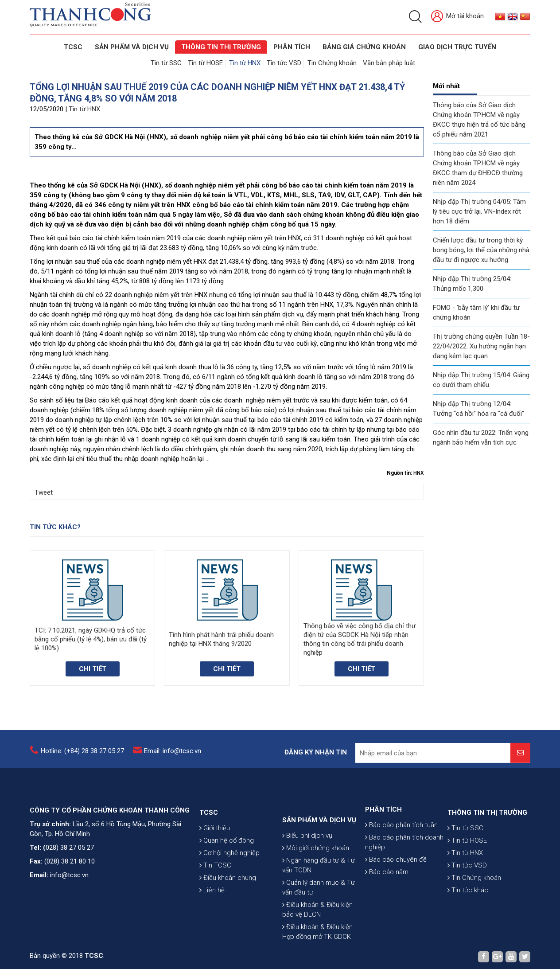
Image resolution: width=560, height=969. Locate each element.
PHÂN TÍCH (383, 833)
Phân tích (292, 47)
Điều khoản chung (228, 906)
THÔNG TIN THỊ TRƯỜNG (221, 47)
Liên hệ (212, 918)
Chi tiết (93, 669)
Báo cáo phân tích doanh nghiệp (404, 866)
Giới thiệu (215, 856)
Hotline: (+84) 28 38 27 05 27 (82, 756)
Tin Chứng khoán (332, 63)
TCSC (73, 47)
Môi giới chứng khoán (316, 889)
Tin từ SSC (166, 63)
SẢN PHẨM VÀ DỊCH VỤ (132, 47)
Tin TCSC (215, 894)
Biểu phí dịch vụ (307, 877)
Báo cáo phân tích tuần (401, 849)
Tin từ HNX (245, 63)
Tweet (44, 492)
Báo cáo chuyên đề (396, 883)
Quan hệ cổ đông (227, 869)
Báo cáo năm (387, 896)
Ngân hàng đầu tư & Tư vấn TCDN (319, 906)
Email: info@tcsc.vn (173, 756)
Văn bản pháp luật (389, 63)
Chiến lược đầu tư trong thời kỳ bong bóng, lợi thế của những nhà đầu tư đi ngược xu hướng (481, 250)
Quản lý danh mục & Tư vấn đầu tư (319, 929)
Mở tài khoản (457, 17)
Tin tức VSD (284, 63)
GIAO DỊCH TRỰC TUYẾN (457, 47)
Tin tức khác (468, 918)
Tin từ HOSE (205, 63)
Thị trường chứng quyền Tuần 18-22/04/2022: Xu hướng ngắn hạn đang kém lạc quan (481, 346)
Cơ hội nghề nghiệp (229, 881)
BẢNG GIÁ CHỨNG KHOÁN (364, 47)
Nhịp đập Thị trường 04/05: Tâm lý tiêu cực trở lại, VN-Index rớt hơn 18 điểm (479, 211)
